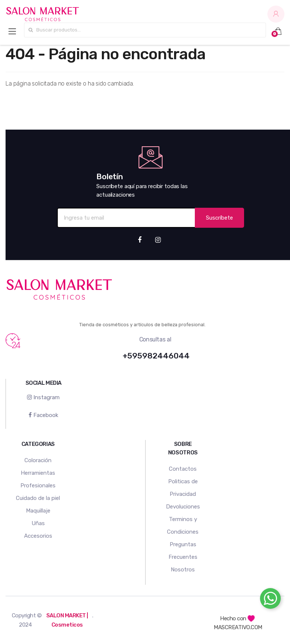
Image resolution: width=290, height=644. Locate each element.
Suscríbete (219, 218)
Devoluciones (183, 507)
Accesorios (38, 536)
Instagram (43, 397)
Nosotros (183, 570)
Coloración (38, 460)
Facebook (43, 415)
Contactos (183, 469)
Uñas (38, 523)
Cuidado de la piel (38, 498)
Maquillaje (38, 511)
